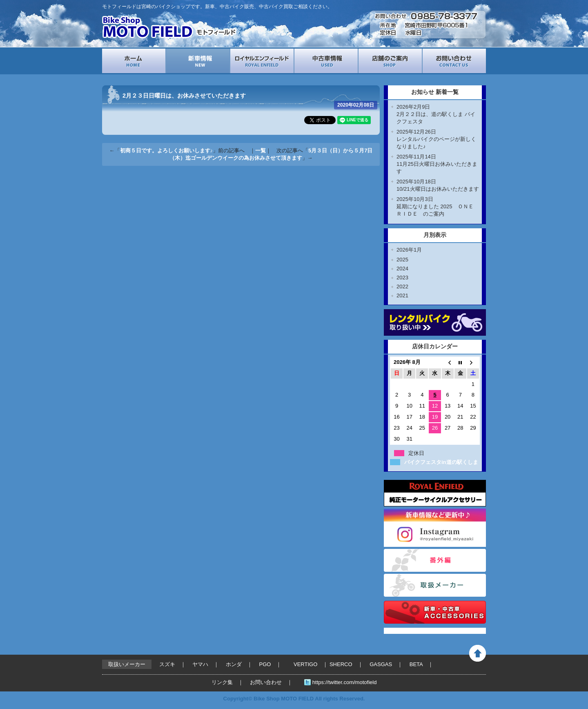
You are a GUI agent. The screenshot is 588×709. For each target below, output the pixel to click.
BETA (416, 664)
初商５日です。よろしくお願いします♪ (167, 150)
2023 (402, 278)
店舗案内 (390, 61)
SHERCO (341, 664)
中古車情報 (326, 61)
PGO (265, 664)
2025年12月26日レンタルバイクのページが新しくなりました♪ (436, 139)
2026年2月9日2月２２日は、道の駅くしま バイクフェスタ (436, 114)
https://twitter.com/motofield (345, 682)
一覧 (261, 150)
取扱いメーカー (435, 585)
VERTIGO (305, 664)
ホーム (134, 61)
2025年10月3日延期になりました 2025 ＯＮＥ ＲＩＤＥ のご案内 (438, 206)
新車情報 (198, 61)
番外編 (435, 560)
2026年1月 (409, 250)
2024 (402, 269)
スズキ (167, 664)
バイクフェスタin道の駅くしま (441, 462)
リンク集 (222, 682)
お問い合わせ (454, 61)
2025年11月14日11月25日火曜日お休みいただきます (437, 164)
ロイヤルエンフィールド (262, 61)
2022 (402, 286)
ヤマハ (200, 664)
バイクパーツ (435, 612)
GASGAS (381, 664)
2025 (402, 260)
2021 (402, 295)
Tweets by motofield (409, 631)
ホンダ (234, 664)
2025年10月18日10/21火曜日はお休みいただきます (438, 185)
